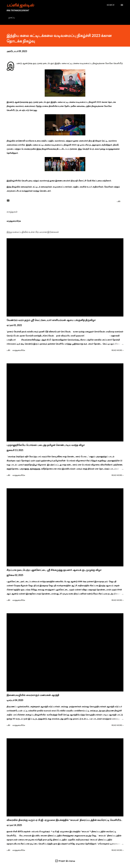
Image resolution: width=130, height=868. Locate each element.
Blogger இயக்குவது (65, 861)
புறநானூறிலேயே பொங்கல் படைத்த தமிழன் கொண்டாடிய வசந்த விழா (46, 445)
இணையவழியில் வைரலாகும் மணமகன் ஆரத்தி (33, 695)
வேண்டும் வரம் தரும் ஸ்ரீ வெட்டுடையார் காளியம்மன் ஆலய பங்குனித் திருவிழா (51, 320)
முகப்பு (11, 18)
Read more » (117, 350)
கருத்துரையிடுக (14, 221)
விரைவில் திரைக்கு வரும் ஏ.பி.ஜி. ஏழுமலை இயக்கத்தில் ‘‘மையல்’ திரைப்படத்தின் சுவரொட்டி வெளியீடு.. (64, 820)
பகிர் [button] (119, 201)
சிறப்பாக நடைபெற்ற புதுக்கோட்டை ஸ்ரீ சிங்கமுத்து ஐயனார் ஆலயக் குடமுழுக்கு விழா (54, 570)
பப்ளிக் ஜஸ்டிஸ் (20, 5)
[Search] (110, 5)
